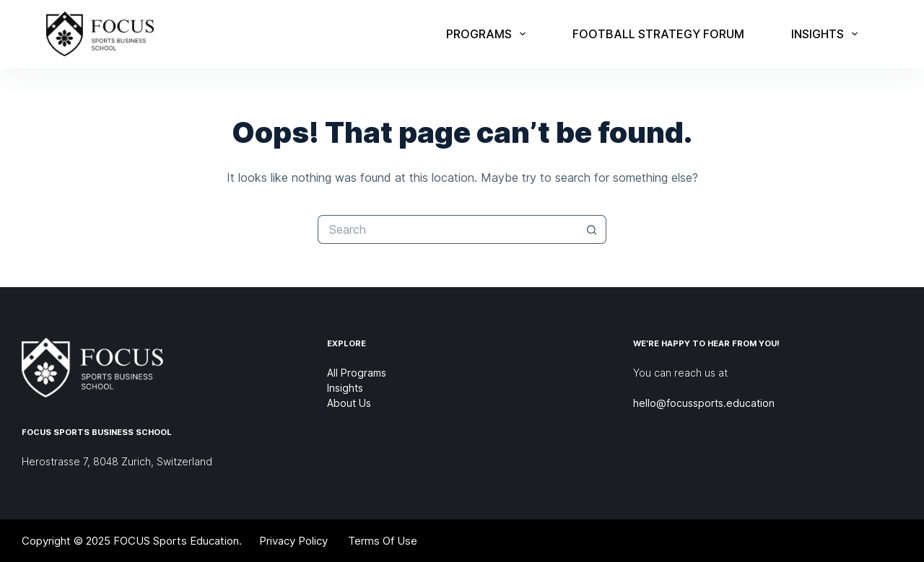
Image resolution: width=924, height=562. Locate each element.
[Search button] (592, 229)
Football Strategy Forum (658, 34)
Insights (827, 34)
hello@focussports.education (704, 403)
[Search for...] (448, 229)
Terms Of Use (383, 541)
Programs (489, 34)
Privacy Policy (293, 541)
